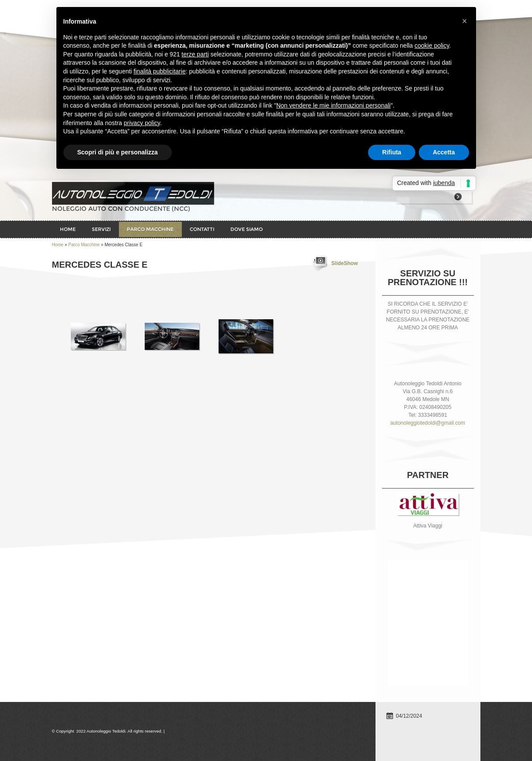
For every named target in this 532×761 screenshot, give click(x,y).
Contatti (202, 229)
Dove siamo (247, 229)
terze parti (195, 54)
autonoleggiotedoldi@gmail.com (428, 423)
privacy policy (142, 123)
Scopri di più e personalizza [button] (118, 152)
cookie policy (432, 45)
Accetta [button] (444, 152)
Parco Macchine (150, 229)
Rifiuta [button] (392, 152)
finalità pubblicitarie (160, 71)
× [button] (465, 21)
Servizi (101, 229)
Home (68, 229)
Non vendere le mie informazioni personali (333, 105)
